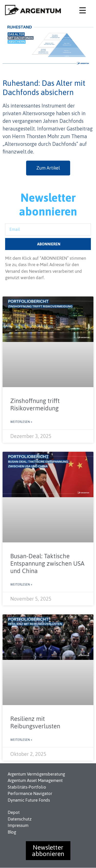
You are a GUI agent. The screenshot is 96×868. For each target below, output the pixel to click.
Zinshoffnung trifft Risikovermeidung (35, 405)
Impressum (18, 825)
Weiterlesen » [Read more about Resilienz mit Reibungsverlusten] (21, 740)
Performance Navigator (30, 793)
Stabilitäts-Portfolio (27, 787)
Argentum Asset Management (35, 780)
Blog (12, 832)
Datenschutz (20, 819)
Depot (14, 812)
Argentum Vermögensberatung (36, 774)
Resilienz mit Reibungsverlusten (35, 722)
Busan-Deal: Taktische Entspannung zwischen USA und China (47, 563)
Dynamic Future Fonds (29, 800)
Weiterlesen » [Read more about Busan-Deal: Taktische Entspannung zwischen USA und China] (21, 585)
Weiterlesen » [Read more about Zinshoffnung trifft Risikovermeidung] (21, 422)
